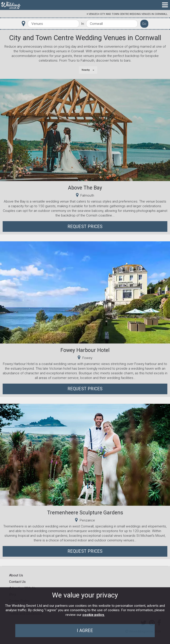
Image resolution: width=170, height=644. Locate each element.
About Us (16, 575)
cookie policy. (94, 615)
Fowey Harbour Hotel (85, 350)
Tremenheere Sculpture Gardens (85, 513)
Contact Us (17, 582)
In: (83, 24)
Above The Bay (85, 188)
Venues (93, 14)
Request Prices (85, 227)
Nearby (86, 70)
